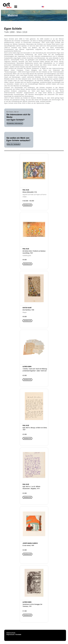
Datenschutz (11, 633)
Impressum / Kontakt (14, 634)
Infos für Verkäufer (14, 144)
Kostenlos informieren (15, 123)
